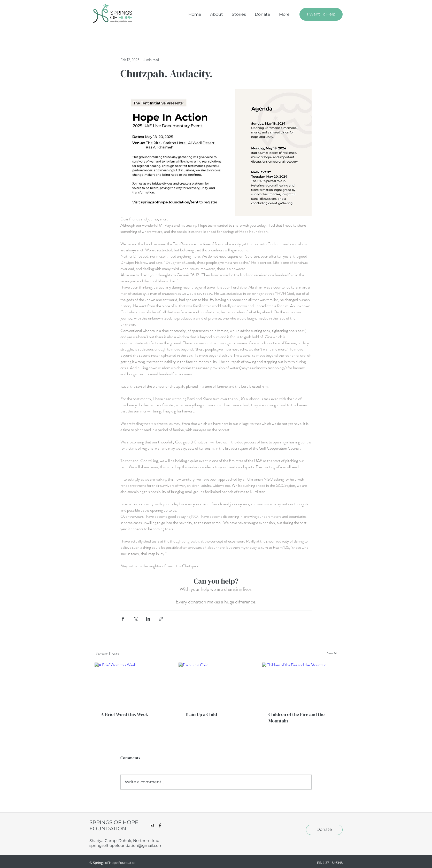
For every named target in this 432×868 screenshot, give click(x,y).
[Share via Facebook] (123, 619)
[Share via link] (161, 619)
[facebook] (160, 825)
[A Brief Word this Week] (132, 684)
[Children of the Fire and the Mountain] (300, 684)
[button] (284, 14)
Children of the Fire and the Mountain (296, 718)
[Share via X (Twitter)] (136, 619)
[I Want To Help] (321, 14)
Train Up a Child (201, 714)
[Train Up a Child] (216, 684)
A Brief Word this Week (124, 714)
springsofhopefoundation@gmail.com (126, 845)
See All (332, 653)
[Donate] (324, 830)
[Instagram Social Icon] (152, 825)
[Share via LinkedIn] (148, 619)
